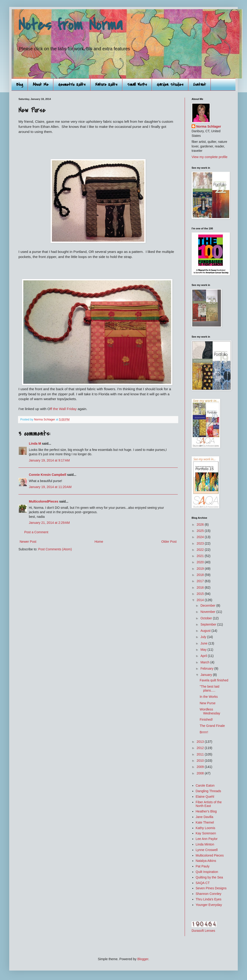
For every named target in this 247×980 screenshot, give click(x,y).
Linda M (35, 444)
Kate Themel (205, 822)
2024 (201, 537)
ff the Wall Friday (63, 409)
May (204, 650)
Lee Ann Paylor (207, 839)
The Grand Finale (212, 726)
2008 (201, 773)
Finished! (206, 719)
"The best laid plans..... (209, 688)
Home (99, 542)
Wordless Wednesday (210, 711)
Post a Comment (36, 532)
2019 (201, 569)
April (204, 656)
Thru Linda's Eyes (209, 899)
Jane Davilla (205, 817)
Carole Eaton (205, 785)
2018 (201, 575)
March (205, 662)
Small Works (137, 85)
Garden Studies (170, 85)
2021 (201, 556)
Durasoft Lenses (203, 931)
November (208, 612)
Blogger (143, 959)
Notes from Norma (71, 25)
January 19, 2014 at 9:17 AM (49, 460)
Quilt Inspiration (207, 872)
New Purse (208, 703)
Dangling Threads (208, 791)
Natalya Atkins (206, 861)
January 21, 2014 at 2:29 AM (49, 523)
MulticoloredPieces (44, 501)
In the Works (209, 697)
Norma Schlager (209, 126)
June (204, 643)
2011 (201, 754)
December (208, 605)
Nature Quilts (106, 85)
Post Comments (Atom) (55, 549)
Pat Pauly (203, 866)
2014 (201, 600)
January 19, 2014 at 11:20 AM (50, 487)
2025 (201, 531)
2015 (201, 594)
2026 (201, 524)
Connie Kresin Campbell (48, 475)
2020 (201, 562)
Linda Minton (205, 844)
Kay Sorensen (206, 833)
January (207, 675)
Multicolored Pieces (210, 855)
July (204, 637)
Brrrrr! (204, 732)
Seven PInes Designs (211, 888)
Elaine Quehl (205, 797)
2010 (201, 761)
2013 (201, 742)
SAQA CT (203, 883)
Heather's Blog (206, 811)
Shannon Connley (209, 894)
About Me (41, 85)
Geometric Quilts (72, 85)
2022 (201, 550)
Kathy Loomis (206, 828)
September (209, 624)
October (207, 618)
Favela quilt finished (214, 680)
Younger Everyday (209, 905)
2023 (201, 543)
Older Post (169, 542)
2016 (201, 587)
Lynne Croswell (207, 850)
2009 (201, 767)
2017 (201, 581)
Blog (20, 85)
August (206, 631)
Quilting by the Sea (209, 877)
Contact (200, 85)
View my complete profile (209, 157)
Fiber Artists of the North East (209, 804)
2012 (201, 748)
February (207, 668)
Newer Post (28, 542)
